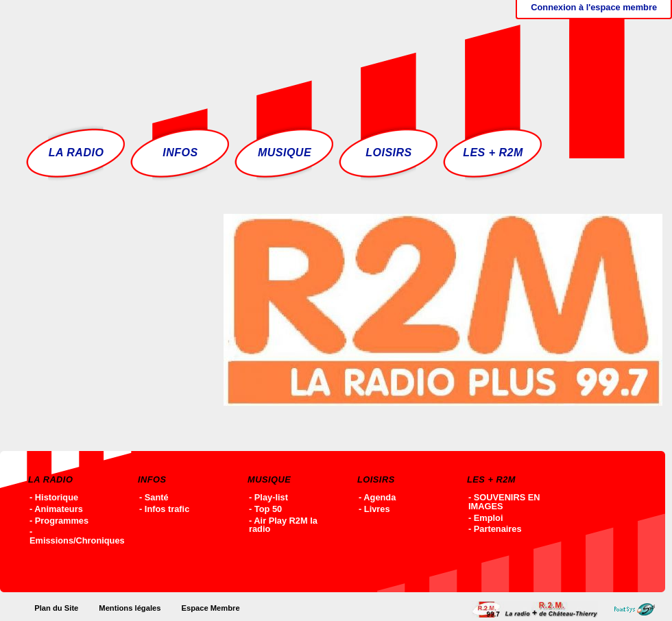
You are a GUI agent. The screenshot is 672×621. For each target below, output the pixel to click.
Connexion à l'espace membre (594, 7)
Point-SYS (638, 609)
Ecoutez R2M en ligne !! (539, 58)
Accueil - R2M (225, 58)
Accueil (538, 609)
